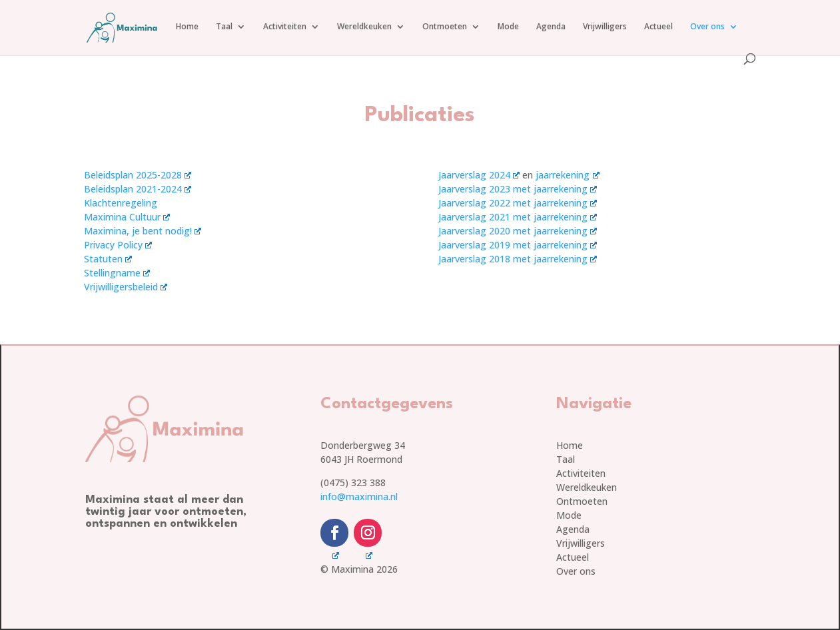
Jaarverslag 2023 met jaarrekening (518, 189)
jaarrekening (567, 175)
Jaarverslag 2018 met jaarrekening (518, 259)
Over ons (707, 27)
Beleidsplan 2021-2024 (138, 189)
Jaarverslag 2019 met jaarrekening (518, 245)
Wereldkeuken (364, 27)
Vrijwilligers (605, 27)
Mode (508, 27)
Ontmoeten (445, 27)
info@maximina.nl (359, 496)
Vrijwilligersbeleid (126, 287)
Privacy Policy (118, 245)
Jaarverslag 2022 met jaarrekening (518, 203)
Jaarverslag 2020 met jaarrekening (518, 231)
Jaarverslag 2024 (479, 175)
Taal (224, 27)
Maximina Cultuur (127, 217)
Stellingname (117, 273)
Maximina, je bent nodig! (143, 231)
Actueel (658, 27)
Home (187, 27)
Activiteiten (285, 27)
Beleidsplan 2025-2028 (138, 175)
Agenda (551, 27)
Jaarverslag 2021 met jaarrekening (518, 217)
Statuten (108, 259)
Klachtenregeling (121, 203)
